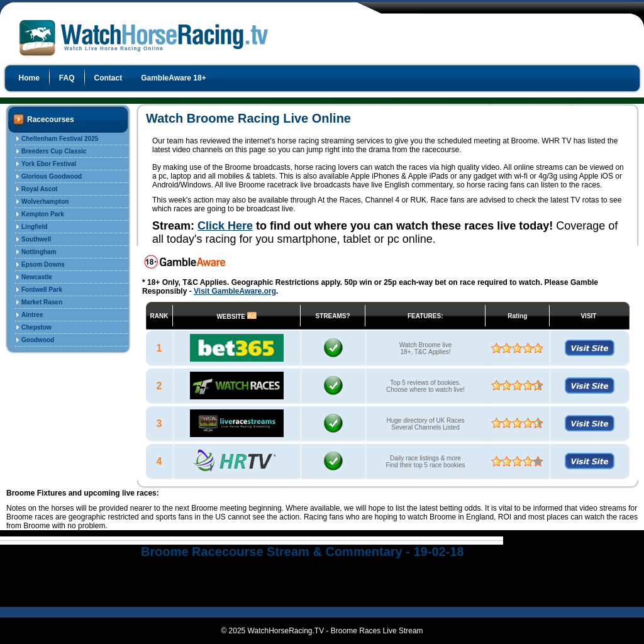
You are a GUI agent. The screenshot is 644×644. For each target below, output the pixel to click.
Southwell (36, 239)
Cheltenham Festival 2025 (60, 139)
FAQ (67, 78)
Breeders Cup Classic (54, 151)
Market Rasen (42, 302)
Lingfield (35, 227)
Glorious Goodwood (52, 176)
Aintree (32, 315)
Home (29, 78)
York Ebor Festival (49, 164)
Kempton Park (43, 214)
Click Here (225, 226)
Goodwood (38, 340)
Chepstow (36, 327)
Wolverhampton (45, 202)
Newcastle (37, 277)
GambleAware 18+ (174, 78)
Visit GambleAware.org (235, 291)
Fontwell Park (42, 290)
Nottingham (39, 252)
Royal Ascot (39, 189)
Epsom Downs (43, 264)
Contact (108, 78)
